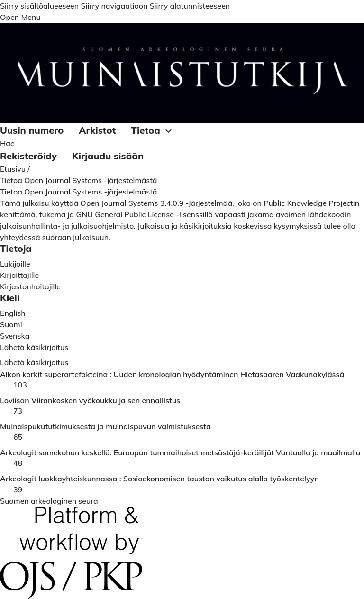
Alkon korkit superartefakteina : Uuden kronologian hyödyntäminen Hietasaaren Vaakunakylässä (172, 374)
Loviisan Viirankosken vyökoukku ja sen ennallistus (90, 401)
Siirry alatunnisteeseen (190, 6)
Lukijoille (15, 264)
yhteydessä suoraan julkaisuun (54, 237)
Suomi (11, 324)
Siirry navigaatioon (114, 6)
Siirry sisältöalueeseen (39, 6)
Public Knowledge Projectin (311, 203)
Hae (7, 143)
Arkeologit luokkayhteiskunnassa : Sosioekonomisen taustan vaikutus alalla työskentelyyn (159, 479)
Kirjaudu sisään (108, 156)
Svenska (15, 336)
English (13, 313)
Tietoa (153, 131)
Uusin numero (32, 130)
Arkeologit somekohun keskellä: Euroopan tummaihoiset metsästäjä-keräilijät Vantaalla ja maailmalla (180, 453)
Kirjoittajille (19, 275)
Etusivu (14, 169)
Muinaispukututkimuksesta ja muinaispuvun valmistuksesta (105, 427)
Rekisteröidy (28, 156)
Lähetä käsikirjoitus (34, 362)
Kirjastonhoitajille (30, 286)
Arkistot (97, 130)
